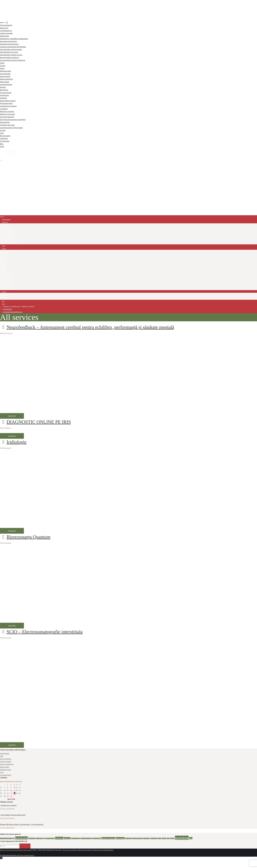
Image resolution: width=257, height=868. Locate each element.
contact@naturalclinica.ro (13, 312)
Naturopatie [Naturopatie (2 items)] (120, 838)
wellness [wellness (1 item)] (172, 839)
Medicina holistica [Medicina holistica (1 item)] (96, 839)
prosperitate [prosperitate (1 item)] (146, 839)
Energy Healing (6, 759)
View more (12, 416)
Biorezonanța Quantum (25, 537)
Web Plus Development (25, 855)
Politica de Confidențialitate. (103, 850)
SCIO (2, 772)
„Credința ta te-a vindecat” (8, 805)
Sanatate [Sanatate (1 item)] (164, 839)
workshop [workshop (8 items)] (182, 838)
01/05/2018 (8, 543)
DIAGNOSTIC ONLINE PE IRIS (35, 422)
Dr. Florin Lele (4, 809)
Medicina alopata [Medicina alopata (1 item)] (75, 839)
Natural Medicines (7, 764)
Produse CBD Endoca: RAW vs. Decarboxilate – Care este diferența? (22, 824)
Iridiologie (13, 442)
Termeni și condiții (69, 850)
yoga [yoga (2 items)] (191, 838)
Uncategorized (5, 775)
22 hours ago (9, 333)
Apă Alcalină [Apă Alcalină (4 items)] (22, 838)
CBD (2, 756)
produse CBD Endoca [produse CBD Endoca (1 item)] (137, 839)
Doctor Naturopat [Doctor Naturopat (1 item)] (50, 839)
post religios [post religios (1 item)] (128, 839)
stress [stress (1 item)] (168, 839)
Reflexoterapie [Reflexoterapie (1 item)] (154, 839)
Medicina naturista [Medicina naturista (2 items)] (108, 838)
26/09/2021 (8, 428)
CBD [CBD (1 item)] (44, 839)
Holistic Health (5, 761)
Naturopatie (5, 767)
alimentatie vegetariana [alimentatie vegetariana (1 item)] (6, 839)
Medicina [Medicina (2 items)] (67, 838)
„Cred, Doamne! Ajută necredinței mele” (13, 815)
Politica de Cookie (84, 850)
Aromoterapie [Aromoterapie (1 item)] (32, 839)
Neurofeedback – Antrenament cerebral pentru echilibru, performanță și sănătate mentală (87, 327)
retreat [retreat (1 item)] (159, 839)
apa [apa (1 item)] (14, 839)
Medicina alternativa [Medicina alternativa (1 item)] (86, 839)
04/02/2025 (11, 828)
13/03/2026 (11, 818)
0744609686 (7, 309)
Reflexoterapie (5, 770)
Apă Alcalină (5, 753)
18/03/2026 (11, 809)
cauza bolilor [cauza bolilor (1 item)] (39, 839)
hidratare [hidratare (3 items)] (59, 838)
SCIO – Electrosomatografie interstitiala (41, 632)
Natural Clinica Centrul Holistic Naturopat (15, 850)
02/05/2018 (8, 448)
